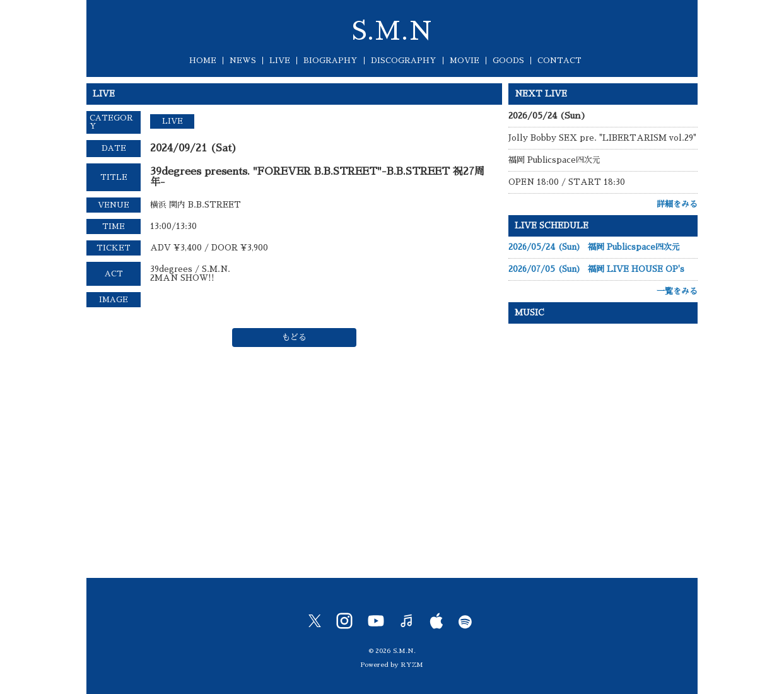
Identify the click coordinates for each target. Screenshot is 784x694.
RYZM (412, 665)
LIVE (280, 61)
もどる (294, 337)
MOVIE (465, 61)
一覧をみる (677, 291)
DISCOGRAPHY (404, 61)
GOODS (508, 61)
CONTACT (559, 61)
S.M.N (392, 32)
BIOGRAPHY (331, 61)
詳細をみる (677, 204)
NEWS (243, 61)
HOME (203, 61)
